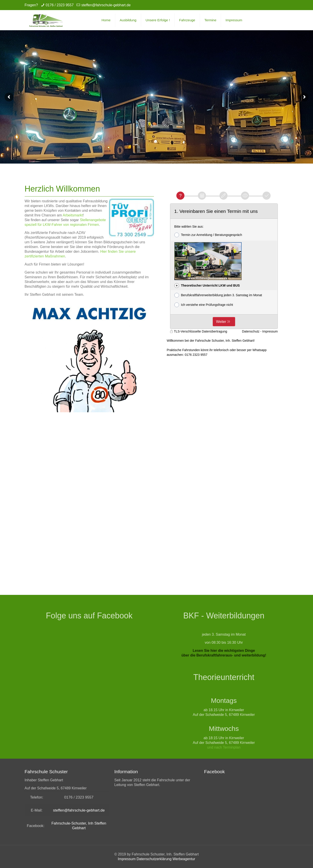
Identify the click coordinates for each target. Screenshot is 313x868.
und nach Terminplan (224, 747)
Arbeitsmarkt (73, 215)
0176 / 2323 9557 (60, 5)
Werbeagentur (184, 859)
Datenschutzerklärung (154, 859)
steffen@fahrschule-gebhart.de (106, 5)
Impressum (127, 859)
